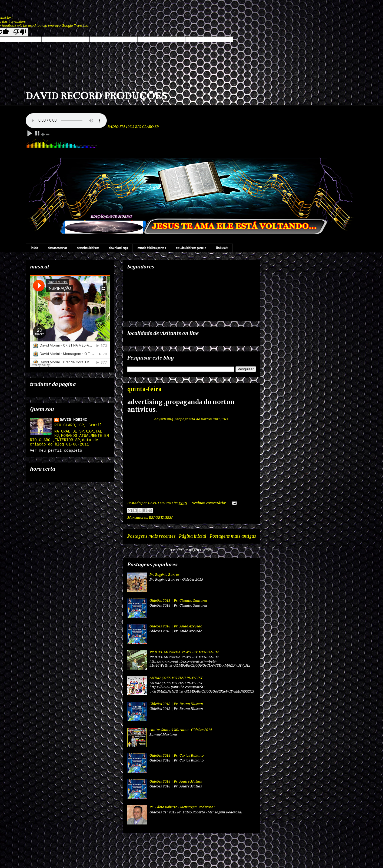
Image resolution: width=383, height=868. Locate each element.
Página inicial (193, 536)
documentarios (57, 248)
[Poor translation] (20, 32)
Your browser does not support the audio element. (66, 121)
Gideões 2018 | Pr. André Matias (176, 781)
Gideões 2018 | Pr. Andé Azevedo (176, 626)
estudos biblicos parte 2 (191, 248)
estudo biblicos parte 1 (152, 248)
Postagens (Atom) (199, 550)
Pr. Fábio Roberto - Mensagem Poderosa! (182, 807)
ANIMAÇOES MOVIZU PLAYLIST (176, 678)
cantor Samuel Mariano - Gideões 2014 (181, 730)
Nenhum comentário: (209, 503)
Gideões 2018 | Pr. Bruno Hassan (176, 704)
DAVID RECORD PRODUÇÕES (96, 96)
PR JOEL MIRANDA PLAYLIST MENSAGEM (184, 652)
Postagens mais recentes (151, 536)
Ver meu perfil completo (56, 451)
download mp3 (118, 248)
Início (34, 248)
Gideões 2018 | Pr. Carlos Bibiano (176, 755)
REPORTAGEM (161, 518)
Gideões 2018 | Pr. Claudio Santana (178, 601)
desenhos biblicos (88, 248)
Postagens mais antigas (233, 536)
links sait (222, 248)
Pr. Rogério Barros (164, 575)
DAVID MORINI (73, 420)
